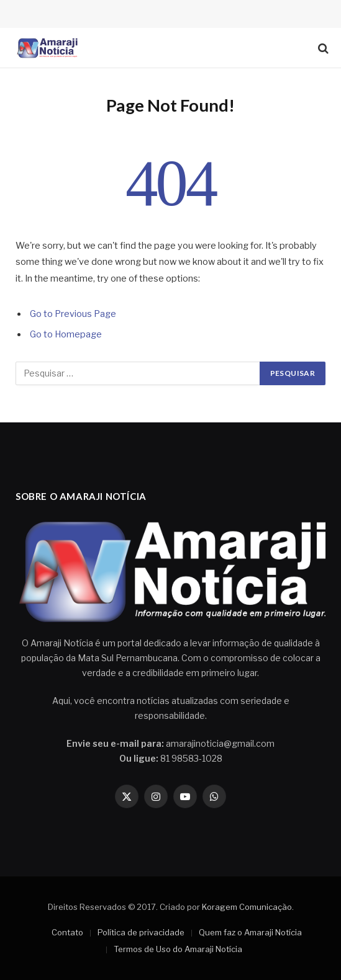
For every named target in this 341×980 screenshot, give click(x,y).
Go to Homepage (66, 334)
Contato (67, 932)
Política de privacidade (141, 932)
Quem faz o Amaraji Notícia (250, 932)
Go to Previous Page (73, 314)
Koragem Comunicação (247, 907)
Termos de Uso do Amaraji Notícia (178, 949)
